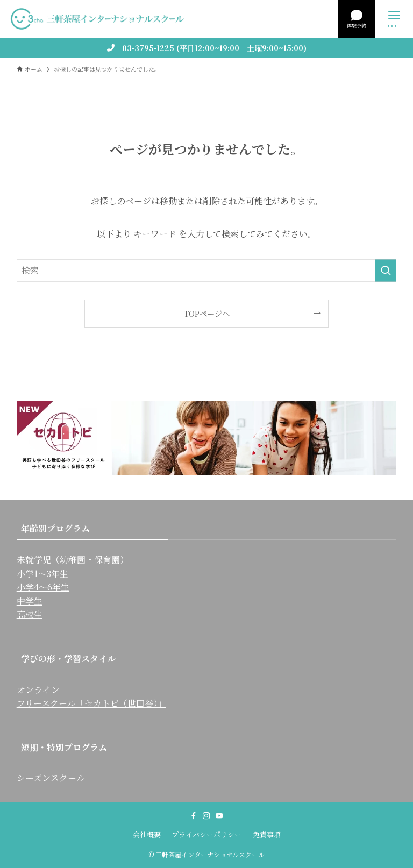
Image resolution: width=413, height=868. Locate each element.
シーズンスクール (51, 778)
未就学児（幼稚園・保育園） (73, 560)
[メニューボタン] (394, 19)
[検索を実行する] (386, 271)
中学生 (30, 601)
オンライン (38, 690)
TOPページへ (207, 313)
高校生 (30, 614)
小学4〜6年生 (43, 587)
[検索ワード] (207, 271)
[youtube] (219, 816)
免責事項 (267, 834)
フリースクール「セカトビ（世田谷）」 (91, 703)
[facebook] (194, 816)
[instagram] (206, 816)
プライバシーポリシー (206, 834)
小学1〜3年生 (42, 574)
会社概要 (147, 834)
